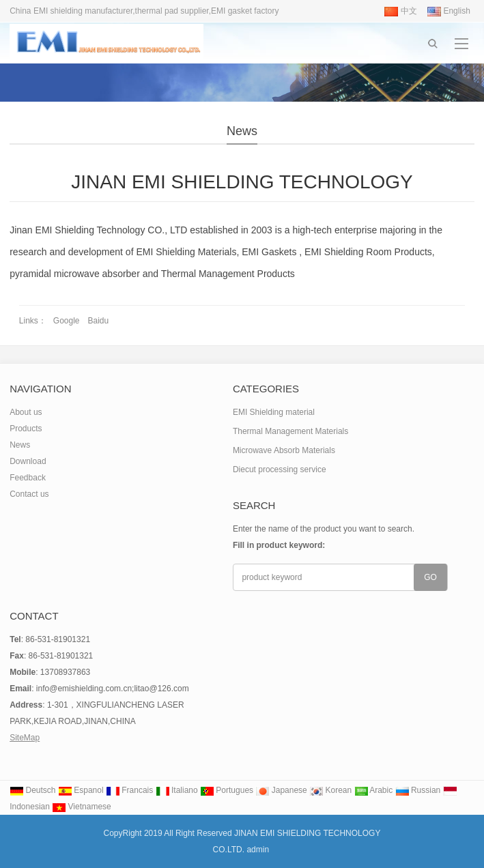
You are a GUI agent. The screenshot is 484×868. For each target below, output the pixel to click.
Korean (330, 790)
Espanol (81, 790)
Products (26, 429)
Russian (418, 790)
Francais (129, 790)
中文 (400, 11)
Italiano (177, 790)
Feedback (28, 478)
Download (28, 461)
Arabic (374, 790)
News (242, 131)
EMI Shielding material (274, 412)
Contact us (29, 494)
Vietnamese (82, 807)
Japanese (281, 790)
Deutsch (32, 790)
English (449, 11)
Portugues (227, 790)
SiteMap (25, 738)
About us (26, 412)
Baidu (99, 321)
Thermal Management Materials (290, 431)
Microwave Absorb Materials (284, 450)
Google (67, 321)
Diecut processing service (280, 469)
